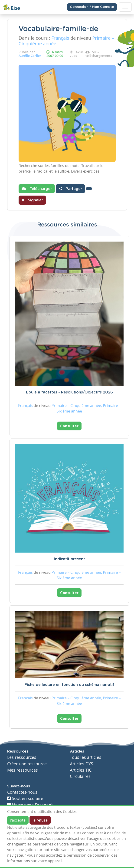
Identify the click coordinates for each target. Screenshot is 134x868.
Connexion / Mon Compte (92, 7)
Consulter (69, 426)
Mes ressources (23, 770)
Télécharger (37, 189)
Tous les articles (86, 757)
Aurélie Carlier (30, 56)
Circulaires (80, 776)
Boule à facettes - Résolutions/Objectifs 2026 (69, 392)
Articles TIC (81, 770)
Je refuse (40, 820)
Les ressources (22, 757)
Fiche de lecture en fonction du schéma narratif (69, 685)
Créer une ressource (27, 764)
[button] (89, 189)
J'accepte (18, 820)
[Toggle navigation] (125, 7)
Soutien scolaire (25, 798)
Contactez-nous (22, 792)
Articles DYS (82, 764)
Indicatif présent (69, 559)
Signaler (32, 200)
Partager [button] (70, 189)
